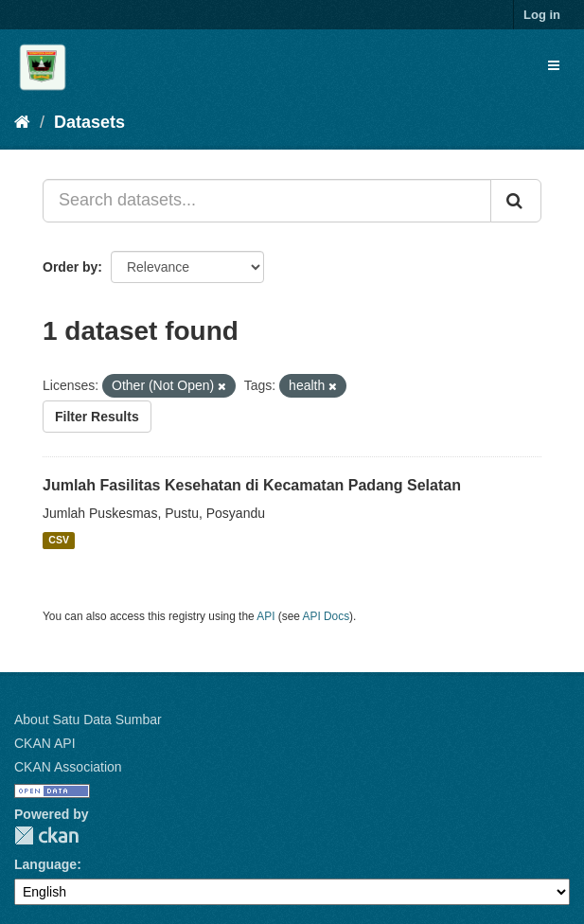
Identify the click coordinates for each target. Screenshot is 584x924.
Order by (70, 267)
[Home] (22, 122)
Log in (542, 15)
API (265, 616)
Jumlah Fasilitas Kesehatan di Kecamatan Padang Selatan (252, 485)
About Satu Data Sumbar (88, 720)
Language (45, 864)
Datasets (89, 122)
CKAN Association (68, 767)
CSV (59, 541)
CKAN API (45, 743)
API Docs (327, 616)
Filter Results (97, 417)
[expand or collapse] (554, 65)
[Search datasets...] (267, 201)
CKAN (46, 835)
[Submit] (516, 201)
